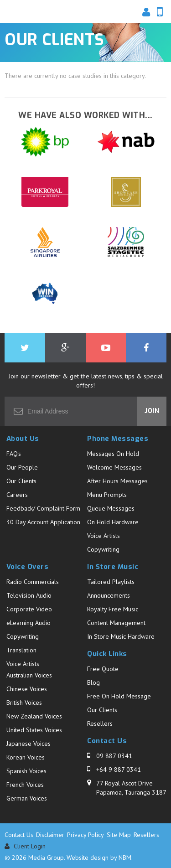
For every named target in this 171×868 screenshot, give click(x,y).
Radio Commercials (33, 582)
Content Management (116, 623)
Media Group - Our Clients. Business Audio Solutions (34, 13)
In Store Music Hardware (121, 636)
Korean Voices (26, 757)
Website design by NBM (99, 858)
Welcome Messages (114, 467)
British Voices (24, 703)
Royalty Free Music (113, 609)
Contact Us (19, 835)
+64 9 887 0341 (119, 770)
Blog (93, 682)
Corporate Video (29, 609)
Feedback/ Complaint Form (43, 508)
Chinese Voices (27, 689)
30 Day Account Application (43, 522)
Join (152, 411)
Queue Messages (111, 508)
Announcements (109, 595)
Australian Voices (29, 675)
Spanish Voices (26, 771)
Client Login (25, 846)
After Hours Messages (117, 481)
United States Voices (34, 730)
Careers (17, 495)
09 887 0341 (114, 756)
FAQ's (14, 454)
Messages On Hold (113, 454)
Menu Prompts (107, 495)
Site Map (119, 835)
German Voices (27, 798)
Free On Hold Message (119, 696)
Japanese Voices (28, 744)
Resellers (100, 723)
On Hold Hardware (113, 522)
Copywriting (103, 549)
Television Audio (29, 595)
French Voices (25, 785)
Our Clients (21, 481)
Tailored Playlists (111, 582)
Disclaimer (50, 835)
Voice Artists (104, 536)
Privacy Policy (85, 835)
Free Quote (103, 669)
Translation (21, 650)
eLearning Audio (28, 623)
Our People (22, 467)
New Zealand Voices (34, 716)
